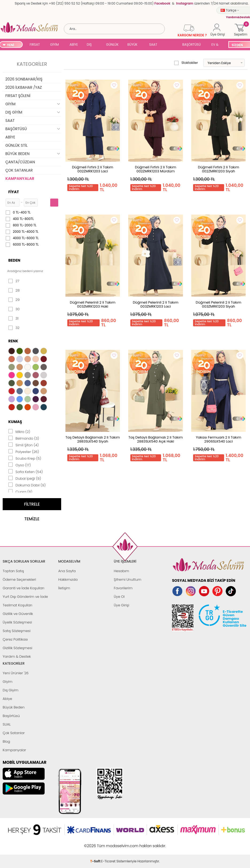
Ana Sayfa (67, 571)
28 (14, 290)
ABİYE (74, 44)
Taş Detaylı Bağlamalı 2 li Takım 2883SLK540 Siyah (93, 439)
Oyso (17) (20, 465)
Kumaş (15, 422)
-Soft (96, 843)
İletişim (64, 588)
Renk (13, 341)
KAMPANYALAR (20, 179)
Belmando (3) (24, 438)
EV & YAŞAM (217, 45)
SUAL (170, 45)
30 (14, 309)
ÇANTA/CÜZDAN (20, 162)
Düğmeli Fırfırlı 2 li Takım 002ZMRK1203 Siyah (218, 169)
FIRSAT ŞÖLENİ (35, 45)
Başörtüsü (11, 716)
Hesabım (121, 571)
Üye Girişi (122, 605)
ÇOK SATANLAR (19, 170)
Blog (6, 741)
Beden (14, 260)
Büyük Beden (14, 707)
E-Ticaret (108, 843)
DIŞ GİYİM (91, 45)
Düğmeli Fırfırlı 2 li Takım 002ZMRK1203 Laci (93, 169)
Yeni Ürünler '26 (16, 673)
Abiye (7, 699)
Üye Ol (119, 597)
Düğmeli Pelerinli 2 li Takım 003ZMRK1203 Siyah (219, 304)
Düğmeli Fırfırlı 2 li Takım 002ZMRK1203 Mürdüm (155, 169)
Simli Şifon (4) (24, 445)
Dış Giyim (11, 690)
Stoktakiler (186, 63)
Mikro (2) (19, 431)
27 (14, 281)
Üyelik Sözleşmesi (17, 622)
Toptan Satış (13, 571)
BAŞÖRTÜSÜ (192, 44)
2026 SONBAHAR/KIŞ (24, 79)
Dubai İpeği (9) (25, 478)
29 (14, 300)
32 (14, 328)
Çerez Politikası (15, 639)
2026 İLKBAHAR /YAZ (24, 87)
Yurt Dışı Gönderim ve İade (25, 597)
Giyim (8, 682)
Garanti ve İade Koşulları (24, 588)
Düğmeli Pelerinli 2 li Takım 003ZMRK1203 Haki (93, 304)
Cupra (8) (20, 491)
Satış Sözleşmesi (17, 631)
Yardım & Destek (17, 656)
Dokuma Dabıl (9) (27, 485)
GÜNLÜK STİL (112, 45)
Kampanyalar (14, 750)
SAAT (153, 44)
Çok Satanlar (14, 733)
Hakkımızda (68, 580)
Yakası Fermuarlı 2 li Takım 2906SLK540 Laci (218, 439)
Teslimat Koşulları (17, 605)
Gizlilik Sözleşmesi (17, 648)
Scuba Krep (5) (25, 458)
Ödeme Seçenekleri (19, 580)
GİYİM (55, 44)
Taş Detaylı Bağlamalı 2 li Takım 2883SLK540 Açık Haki (156, 439)
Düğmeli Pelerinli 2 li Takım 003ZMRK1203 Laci (156, 304)
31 (13, 319)
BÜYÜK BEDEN (132, 45)
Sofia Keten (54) (26, 471)
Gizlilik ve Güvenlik (18, 614)
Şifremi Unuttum (128, 580)
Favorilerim (123, 588)
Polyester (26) (24, 451)
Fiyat (14, 192)
